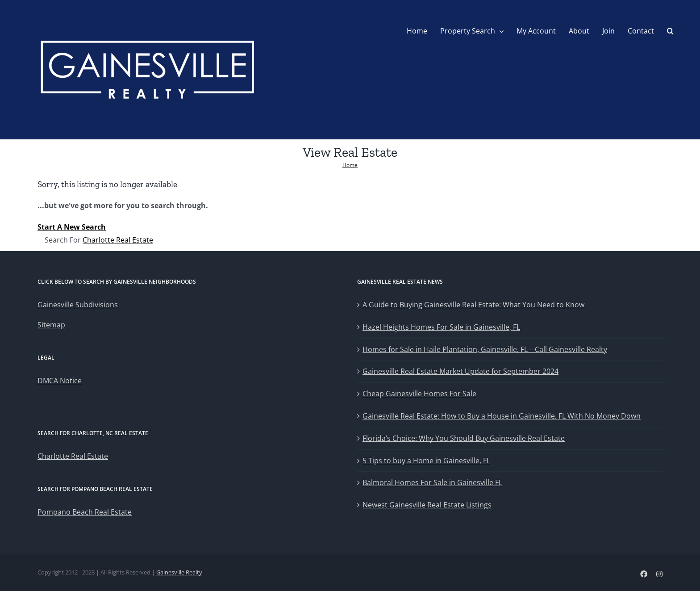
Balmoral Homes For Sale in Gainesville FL (432, 482)
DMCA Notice (60, 381)
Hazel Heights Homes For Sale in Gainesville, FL (441, 327)
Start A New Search (72, 227)
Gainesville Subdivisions (78, 305)
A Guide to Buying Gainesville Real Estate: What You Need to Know (473, 305)
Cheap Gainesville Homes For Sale (419, 394)
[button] (670, 31)
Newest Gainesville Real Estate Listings (427, 505)
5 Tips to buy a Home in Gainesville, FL (426, 461)
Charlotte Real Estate (118, 240)
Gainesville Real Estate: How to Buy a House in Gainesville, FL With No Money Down (502, 416)
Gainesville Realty (179, 572)
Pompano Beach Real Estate (85, 512)
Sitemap (51, 325)
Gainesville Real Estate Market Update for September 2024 (460, 371)
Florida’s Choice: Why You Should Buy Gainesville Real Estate (464, 438)
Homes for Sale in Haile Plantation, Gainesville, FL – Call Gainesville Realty (485, 349)
